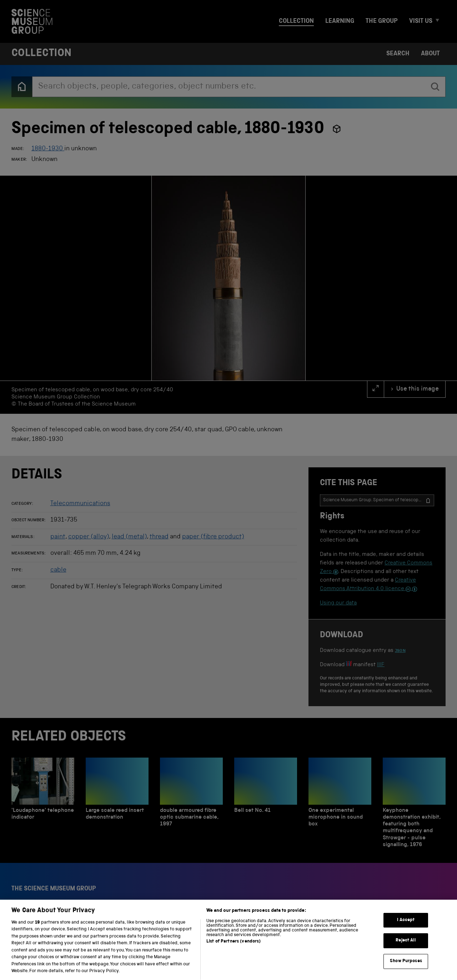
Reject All (406, 949)
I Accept (406, 929)
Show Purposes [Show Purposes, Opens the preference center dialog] (406, 970)
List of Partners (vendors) (233, 950)
